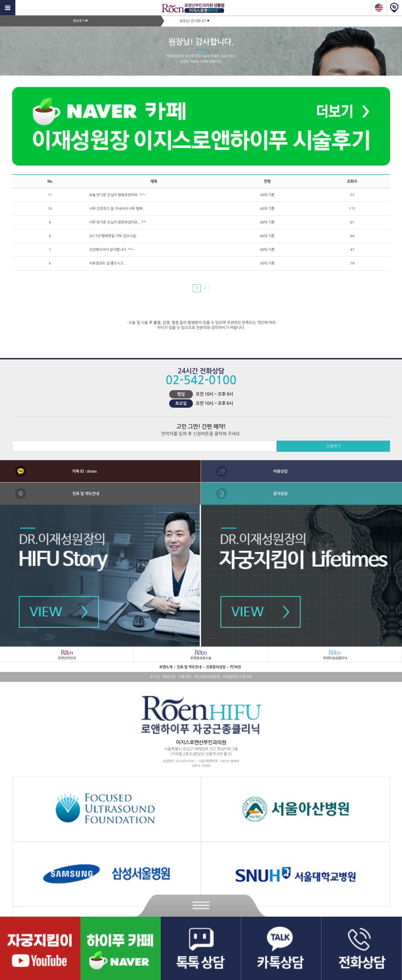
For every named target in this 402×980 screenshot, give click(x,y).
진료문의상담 (216, 667)
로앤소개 (166, 667)
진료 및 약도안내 (86, 494)
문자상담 (280, 494)
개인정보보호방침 (207, 677)
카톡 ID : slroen (85, 471)
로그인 (155, 677)
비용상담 (280, 471)
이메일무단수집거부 (237, 677)
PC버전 (235, 667)
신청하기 (333, 446)
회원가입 (169, 677)
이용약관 (185, 677)
